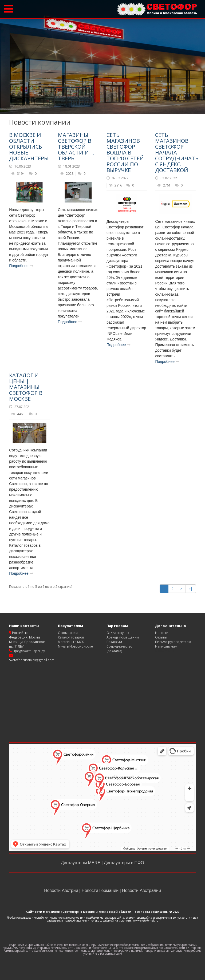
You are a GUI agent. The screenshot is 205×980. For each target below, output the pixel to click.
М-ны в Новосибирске (75, 646)
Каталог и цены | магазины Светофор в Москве (26, 387)
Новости (162, 633)
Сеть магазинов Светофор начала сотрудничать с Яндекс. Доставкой (177, 152)
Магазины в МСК (71, 642)
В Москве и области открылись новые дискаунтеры (29, 147)
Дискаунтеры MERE (81, 863)
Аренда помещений (123, 637)
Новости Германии (100, 890)
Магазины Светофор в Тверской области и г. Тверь (76, 147)
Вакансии (114, 642)
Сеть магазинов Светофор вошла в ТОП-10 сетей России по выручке (125, 152)
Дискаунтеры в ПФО (123, 863)
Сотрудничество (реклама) (119, 649)
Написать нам (166, 646)
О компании (68, 633)
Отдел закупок (118, 633)
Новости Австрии (62, 890)
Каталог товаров (71, 637)
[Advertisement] (102, 703)
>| (191, 589)
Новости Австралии (141, 890)
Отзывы (161, 637)
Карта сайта (164, 651)
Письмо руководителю (173, 642)
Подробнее (21, 266)
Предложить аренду (28, 651)
